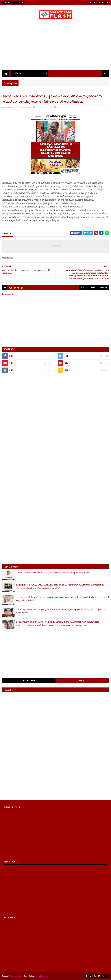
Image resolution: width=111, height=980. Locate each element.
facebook (103, 288)
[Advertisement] (56, 399)
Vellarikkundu (55, 107)
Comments (82, 680)
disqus (94, 288)
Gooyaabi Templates (42, 976)
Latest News (42, 107)
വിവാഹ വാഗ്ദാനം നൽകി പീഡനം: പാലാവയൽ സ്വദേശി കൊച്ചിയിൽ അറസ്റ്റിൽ (53, 572)
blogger (84, 288)
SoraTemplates (17, 976)
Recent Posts (29, 680)
